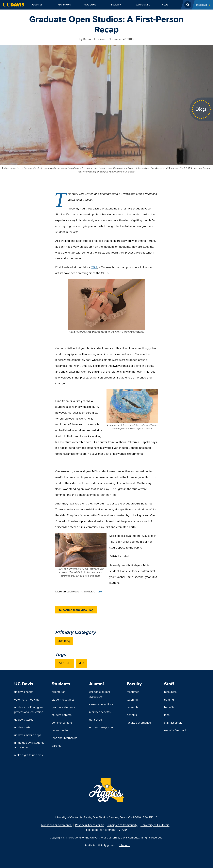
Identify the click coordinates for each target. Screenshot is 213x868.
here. (99, 591)
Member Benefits (100, 712)
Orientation (59, 692)
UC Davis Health (24, 692)
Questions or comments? (57, 825)
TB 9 (94, 267)
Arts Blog (64, 641)
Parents (56, 746)
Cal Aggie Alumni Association (100, 694)
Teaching (132, 699)
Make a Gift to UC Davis (28, 755)
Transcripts (96, 719)
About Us (37, 5)
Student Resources (63, 699)
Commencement (62, 723)
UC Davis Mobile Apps (28, 735)
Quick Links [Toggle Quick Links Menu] (201, 5)
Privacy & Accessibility (89, 825)
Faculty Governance (139, 723)
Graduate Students (63, 707)
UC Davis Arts (22, 727)
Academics (90, 5)
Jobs (167, 715)
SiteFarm (124, 845)
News (165, 5)
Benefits (132, 715)
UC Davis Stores (24, 719)
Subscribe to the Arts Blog (76, 610)
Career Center (60, 730)
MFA (81, 663)
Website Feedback (175, 730)
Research (115, 5)
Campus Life (143, 5)
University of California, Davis (72, 817)
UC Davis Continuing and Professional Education (29, 709)
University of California (155, 825)
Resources (133, 692)
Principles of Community (122, 825)
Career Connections (101, 704)
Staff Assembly (173, 723)
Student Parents (62, 715)
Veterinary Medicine (27, 699)
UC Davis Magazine (101, 727)
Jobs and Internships (64, 738)
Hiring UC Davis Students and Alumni (29, 745)
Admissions (64, 5)
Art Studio (65, 663)
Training (169, 699)
